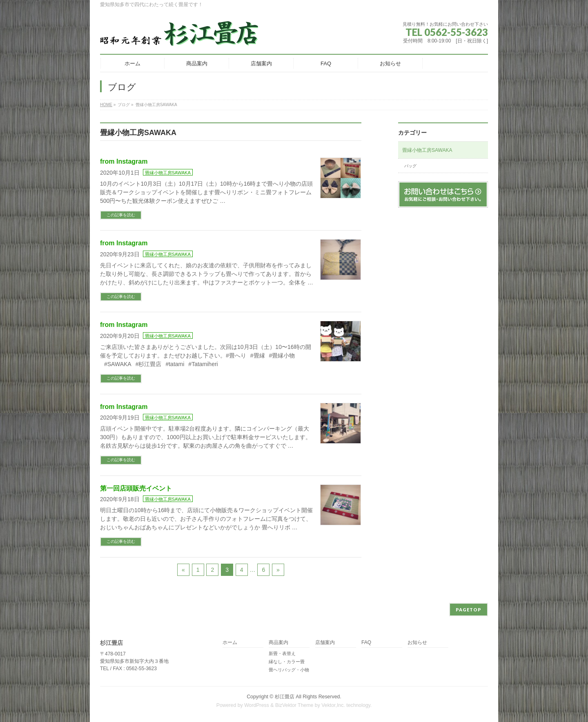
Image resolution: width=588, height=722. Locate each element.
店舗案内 (325, 643)
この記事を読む (121, 215)
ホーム (230, 643)
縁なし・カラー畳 (287, 662)
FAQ (366, 643)
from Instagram (124, 161)
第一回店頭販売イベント (136, 488)
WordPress (257, 705)
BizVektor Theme (294, 705)
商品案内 (278, 643)
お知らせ (417, 643)
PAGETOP (469, 610)
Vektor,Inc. (333, 705)
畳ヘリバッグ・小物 (289, 670)
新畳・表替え (282, 653)
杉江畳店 (285, 697)
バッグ (410, 166)
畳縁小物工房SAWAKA (168, 173)
